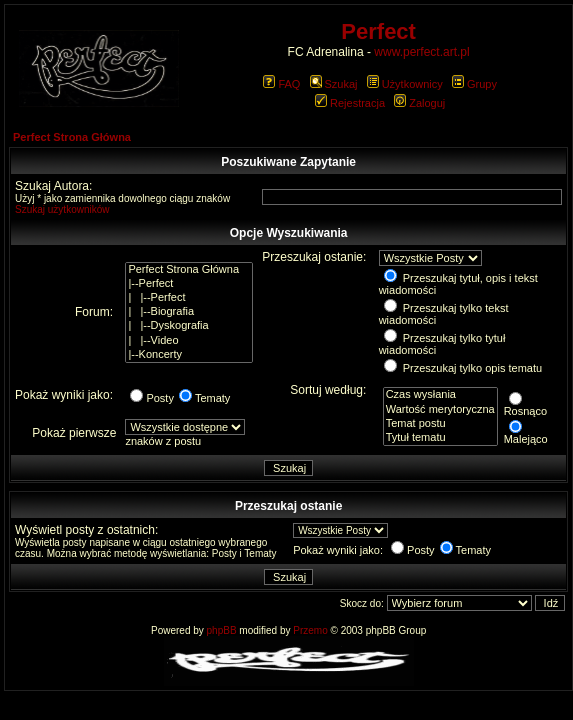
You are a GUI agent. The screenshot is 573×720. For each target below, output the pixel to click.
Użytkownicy (405, 84)
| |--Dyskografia (189, 326)
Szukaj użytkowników (62, 209)
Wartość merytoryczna (440, 410)
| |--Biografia (189, 312)
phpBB (222, 630)
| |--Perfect (189, 298)
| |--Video (189, 341)
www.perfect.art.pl (421, 52)
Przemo (310, 630)
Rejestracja (350, 103)
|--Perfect (189, 284)
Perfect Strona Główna (72, 137)
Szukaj (334, 84)
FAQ (281, 84)
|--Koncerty (189, 355)
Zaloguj (419, 103)
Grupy (474, 84)
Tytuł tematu (440, 438)
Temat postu (440, 424)
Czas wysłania (440, 395)
